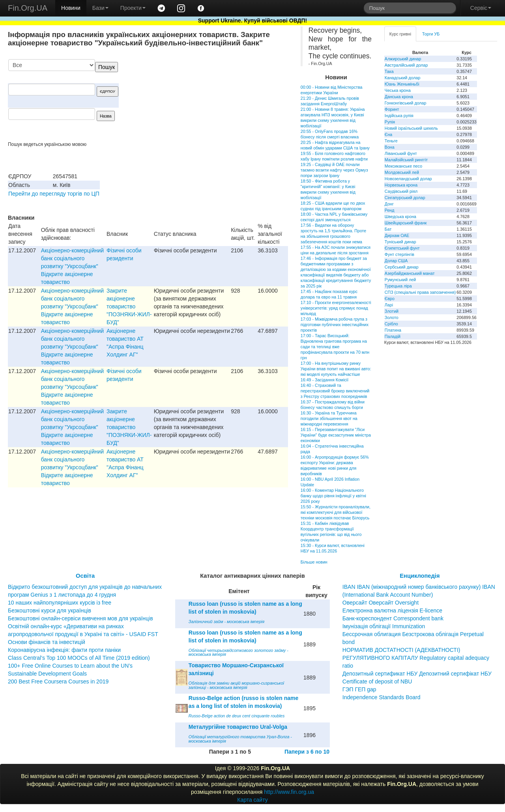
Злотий (392, 311)
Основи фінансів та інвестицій (47, 642)
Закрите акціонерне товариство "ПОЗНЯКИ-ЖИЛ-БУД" (129, 306)
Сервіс (481, 8)
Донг (389, 204)
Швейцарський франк (406, 223)
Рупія (390, 122)
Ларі (389, 305)
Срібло (391, 324)
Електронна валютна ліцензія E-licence (392, 610)
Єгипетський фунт (402, 248)
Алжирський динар (403, 59)
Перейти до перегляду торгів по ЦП (54, 194)
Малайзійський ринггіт (406, 160)
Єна (388, 134)
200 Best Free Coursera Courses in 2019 (58, 681)
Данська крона (399, 97)
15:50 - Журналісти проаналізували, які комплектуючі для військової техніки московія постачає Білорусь (336, 512)
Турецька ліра (398, 286)
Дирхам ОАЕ (397, 235)
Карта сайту (252, 800)
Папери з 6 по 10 (307, 752)
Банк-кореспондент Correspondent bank (393, 618)
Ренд (390, 210)
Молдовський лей (402, 172)
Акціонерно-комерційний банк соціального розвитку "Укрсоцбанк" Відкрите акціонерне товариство (72, 266)
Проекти (133, 8)
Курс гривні (400, 34)
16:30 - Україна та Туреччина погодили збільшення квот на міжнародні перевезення (329, 418)
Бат (388, 229)
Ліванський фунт (401, 153)
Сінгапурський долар (405, 198)
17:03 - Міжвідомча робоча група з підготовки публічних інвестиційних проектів (335, 325)
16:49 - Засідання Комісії (325, 380)
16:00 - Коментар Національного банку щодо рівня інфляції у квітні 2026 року (333, 496)
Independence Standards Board (382, 697)
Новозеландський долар (408, 179)
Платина (393, 330)
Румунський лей (400, 280)
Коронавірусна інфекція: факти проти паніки (64, 650)
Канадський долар (403, 78)
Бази (100, 8)
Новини (71, 8)
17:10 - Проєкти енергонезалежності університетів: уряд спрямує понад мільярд (336, 308)
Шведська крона (400, 217)
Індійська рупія (399, 116)
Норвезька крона (401, 185)
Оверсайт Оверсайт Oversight (381, 603)
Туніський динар (400, 242)
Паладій (393, 336)
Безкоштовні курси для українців (50, 610)
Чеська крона (398, 90)
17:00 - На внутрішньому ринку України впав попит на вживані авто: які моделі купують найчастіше (336, 369)
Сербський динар (402, 267)
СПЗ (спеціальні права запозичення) (420, 292)
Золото (392, 317)
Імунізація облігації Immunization (384, 626)
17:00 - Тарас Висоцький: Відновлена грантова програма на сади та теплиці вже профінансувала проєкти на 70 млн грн (335, 347)
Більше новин (314, 562)
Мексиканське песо (403, 166)
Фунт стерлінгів (399, 254)
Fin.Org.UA (28, 8)
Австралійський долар (406, 65)
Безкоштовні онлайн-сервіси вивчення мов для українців (80, 618)
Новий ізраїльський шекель (411, 128)
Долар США (396, 261)
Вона (390, 147)
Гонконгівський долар (406, 103)
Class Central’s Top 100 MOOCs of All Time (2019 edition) (79, 658)
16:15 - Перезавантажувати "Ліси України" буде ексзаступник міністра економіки (336, 435)
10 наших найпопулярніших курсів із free (60, 603)
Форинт (392, 109)
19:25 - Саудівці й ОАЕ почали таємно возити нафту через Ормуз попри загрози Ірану (334, 170)
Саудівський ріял (401, 191)
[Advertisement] (229, 100)
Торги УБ (431, 34)
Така (389, 71)
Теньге (391, 141)
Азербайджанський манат (410, 273)
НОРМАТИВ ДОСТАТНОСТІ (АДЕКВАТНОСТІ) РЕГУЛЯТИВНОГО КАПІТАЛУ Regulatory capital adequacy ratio (416, 658)
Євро (390, 299)
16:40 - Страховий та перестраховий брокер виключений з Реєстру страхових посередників (335, 391)
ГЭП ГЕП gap (359, 689)
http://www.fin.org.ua (289, 792)
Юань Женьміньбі (402, 84)
